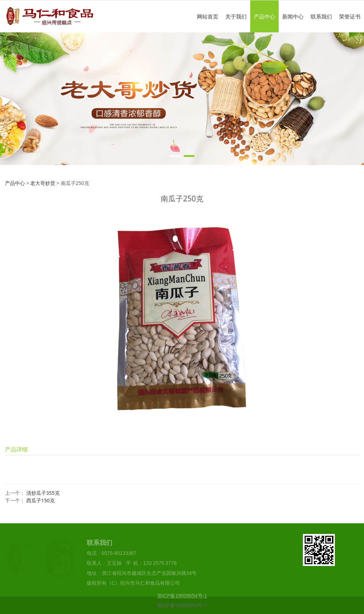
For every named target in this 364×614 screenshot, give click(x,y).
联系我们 (321, 16)
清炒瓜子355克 (43, 493)
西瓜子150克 (41, 500)
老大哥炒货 (43, 183)
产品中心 (264, 16)
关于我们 (236, 16)
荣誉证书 (350, 16)
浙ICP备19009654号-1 (182, 605)
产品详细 (16, 449)
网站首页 (208, 16)
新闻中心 (293, 16)
